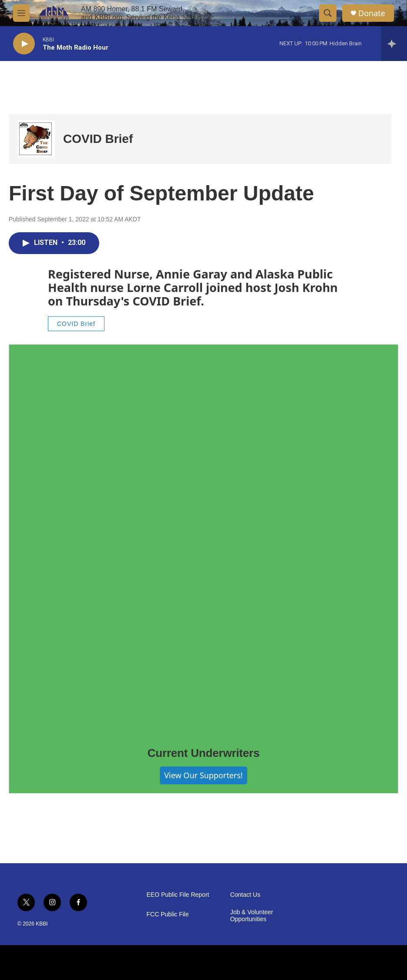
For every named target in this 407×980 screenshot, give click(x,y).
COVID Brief (98, 139)
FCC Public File (168, 914)
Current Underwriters (204, 753)
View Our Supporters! (203, 775)
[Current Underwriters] (203, 539)
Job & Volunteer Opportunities (252, 916)
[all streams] (394, 44)
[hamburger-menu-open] (21, 13)
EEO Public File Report (178, 895)
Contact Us (245, 895)
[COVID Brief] (36, 139)
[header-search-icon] (328, 13)
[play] (24, 44)
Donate (372, 13)
